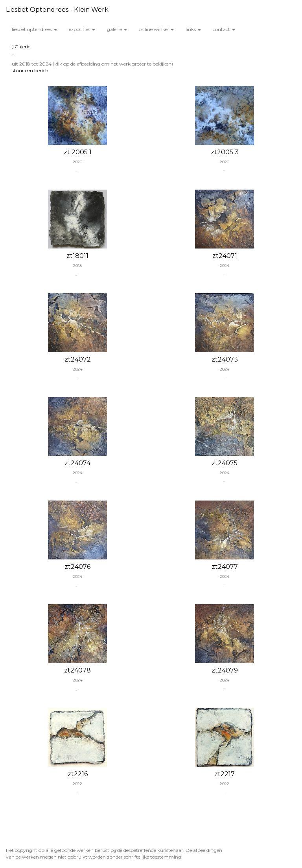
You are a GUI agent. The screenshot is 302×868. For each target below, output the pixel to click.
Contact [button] (224, 29)
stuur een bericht (31, 70)
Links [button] (193, 29)
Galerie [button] (117, 29)
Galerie (21, 47)
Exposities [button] (82, 29)
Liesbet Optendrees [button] (34, 29)
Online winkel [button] (156, 29)
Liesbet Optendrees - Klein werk (57, 10)
